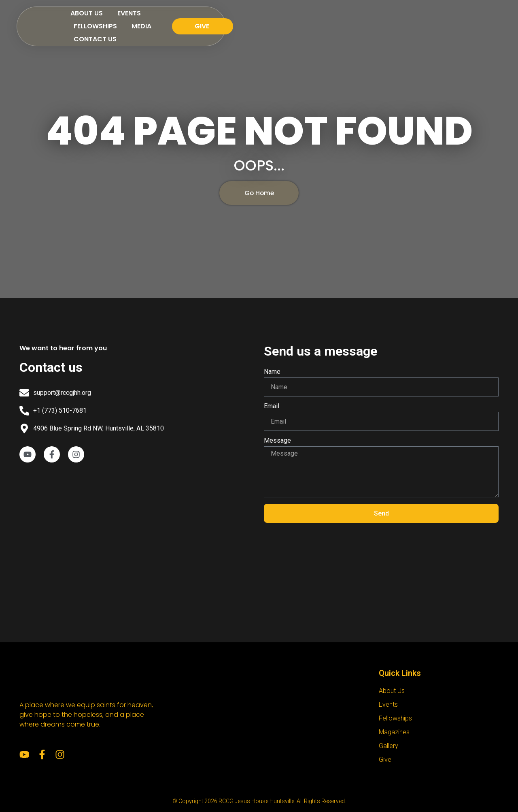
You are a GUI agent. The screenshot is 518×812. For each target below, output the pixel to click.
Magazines (394, 732)
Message (277, 441)
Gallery (388, 746)
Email (272, 406)
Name (272, 372)
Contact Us (372, 19)
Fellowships (280, 19)
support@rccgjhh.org (62, 393)
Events (232, 19)
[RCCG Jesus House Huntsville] (137, 536)
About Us (190, 19)
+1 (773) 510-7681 (60, 410)
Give (385, 760)
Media (326, 19)
